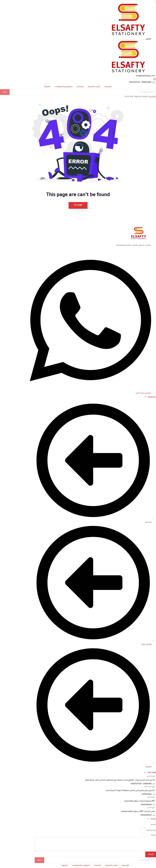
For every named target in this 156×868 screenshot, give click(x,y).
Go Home (78, 205)
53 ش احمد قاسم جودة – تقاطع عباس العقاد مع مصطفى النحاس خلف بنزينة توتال (120, 780)
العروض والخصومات (64, 87)
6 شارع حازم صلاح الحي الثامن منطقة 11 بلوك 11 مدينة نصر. (130, 791)
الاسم (153, 825)
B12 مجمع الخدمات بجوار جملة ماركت (139, 801)
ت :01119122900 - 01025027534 (142, 82)
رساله (154, 835)
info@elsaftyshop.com (145, 76)
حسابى (148, 39)
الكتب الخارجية (94, 87)
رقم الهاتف (151, 830)
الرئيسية (108, 87)
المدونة (47, 87)
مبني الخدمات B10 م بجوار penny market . (138, 812)
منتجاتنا (80, 87)
